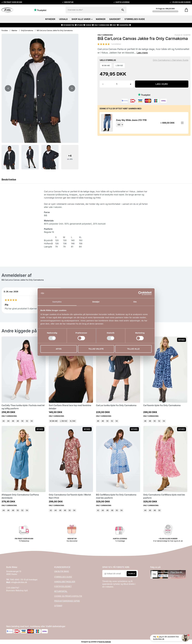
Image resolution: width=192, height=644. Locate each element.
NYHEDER (50, 19)
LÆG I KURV (162, 84)
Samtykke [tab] (57, 302)
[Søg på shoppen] (123, 10)
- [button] (103, 84)
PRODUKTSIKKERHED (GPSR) (67, 601)
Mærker (14, 31)
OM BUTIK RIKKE (62, 571)
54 (32, 421)
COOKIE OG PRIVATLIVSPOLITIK (68, 596)
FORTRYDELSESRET (63, 586)
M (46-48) (54, 421)
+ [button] (131, 84)
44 (8, 421)
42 (4, 421)
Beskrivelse (9, 180)
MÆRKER (101, 19)
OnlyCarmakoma (27, 31)
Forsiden (5, 31)
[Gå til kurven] (186, 10)
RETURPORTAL (61, 591)
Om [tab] (135, 302)
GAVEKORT (115, 19)
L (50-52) (64, 421)
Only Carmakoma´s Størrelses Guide (171, 60)
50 (22, 421)
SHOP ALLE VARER (82, 19)
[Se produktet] (107, 123)
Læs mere (142, 53)
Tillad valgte (96, 349)
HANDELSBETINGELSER (65, 582)
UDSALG (63, 19)
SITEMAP (58, 606)
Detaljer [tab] (96, 302)
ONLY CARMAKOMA (105, 35)
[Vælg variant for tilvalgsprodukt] (120, 125)
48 (18, 421)
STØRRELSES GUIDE (135, 19)
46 (13, 421)
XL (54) (73, 421)
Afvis (59, 349)
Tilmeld (132, 573)
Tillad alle (133, 349)
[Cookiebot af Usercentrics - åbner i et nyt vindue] (140, 293)
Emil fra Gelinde (105, 642)
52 (27, 421)
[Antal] (117, 84)
